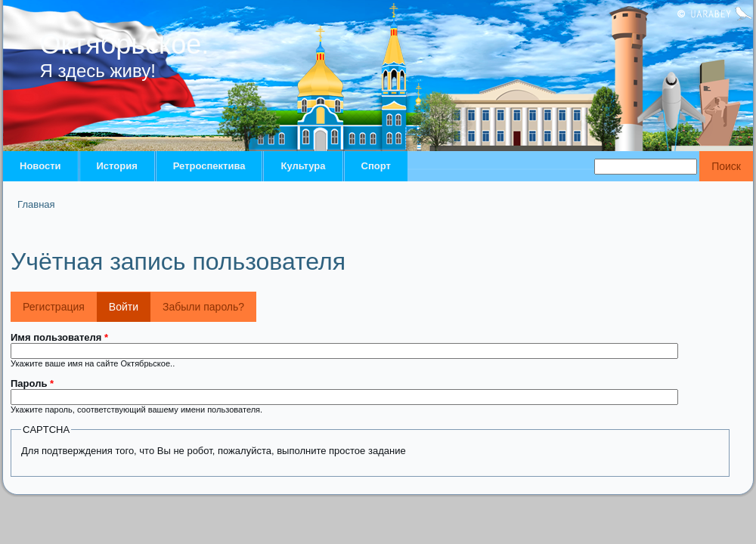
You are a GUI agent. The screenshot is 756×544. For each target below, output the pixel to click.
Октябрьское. (125, 44)
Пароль (32, 383)
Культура (303, 166)
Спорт (376, 166)
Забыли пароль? (203, 307)
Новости (40, 166)
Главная (36, 204)
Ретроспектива (209, 166)
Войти (130, 302)
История (117, 166)
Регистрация (54, 307)
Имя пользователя (59, 337)
